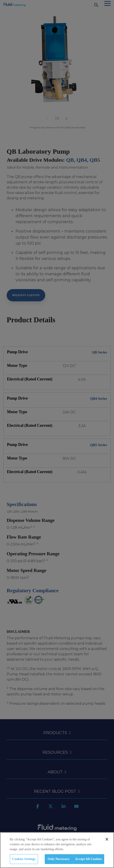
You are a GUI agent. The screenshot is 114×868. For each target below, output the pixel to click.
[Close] (107, 839)
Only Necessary (59, 859)
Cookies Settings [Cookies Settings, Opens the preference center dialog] (24, 859)
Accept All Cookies (88, 859)
